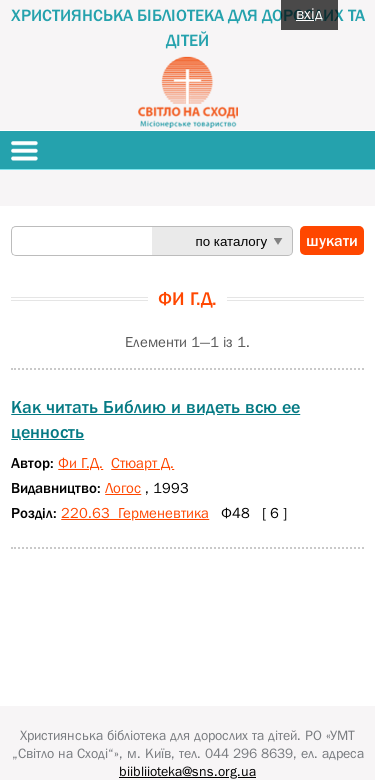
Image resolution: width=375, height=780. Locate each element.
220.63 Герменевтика (135, 512)
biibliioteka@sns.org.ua (187, 771)
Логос (123, 487)
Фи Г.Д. (80, 462)
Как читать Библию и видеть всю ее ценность (155, 419)
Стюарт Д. (142, 462)
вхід (309, 13)
